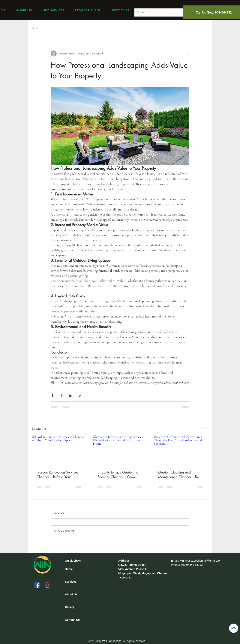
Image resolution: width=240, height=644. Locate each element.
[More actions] (187, 54)
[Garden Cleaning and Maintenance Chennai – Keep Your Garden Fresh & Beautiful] (181, 450)
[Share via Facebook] (52, 395)
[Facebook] (37, 585)
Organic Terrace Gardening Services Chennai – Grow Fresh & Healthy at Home (118, 474)
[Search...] (162, 12)
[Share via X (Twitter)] (62, 395)
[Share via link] (80, 395)
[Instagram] (48, 585)
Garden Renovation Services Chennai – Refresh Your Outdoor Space (57, 474)
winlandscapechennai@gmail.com (201, 561)
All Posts (37, 28)
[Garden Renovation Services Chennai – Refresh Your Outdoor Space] (59, 450)
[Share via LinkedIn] (71, 395)
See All (204, 428)
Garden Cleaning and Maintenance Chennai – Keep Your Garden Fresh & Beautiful (180, 474)
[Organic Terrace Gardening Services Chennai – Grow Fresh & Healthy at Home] (120, 450)
